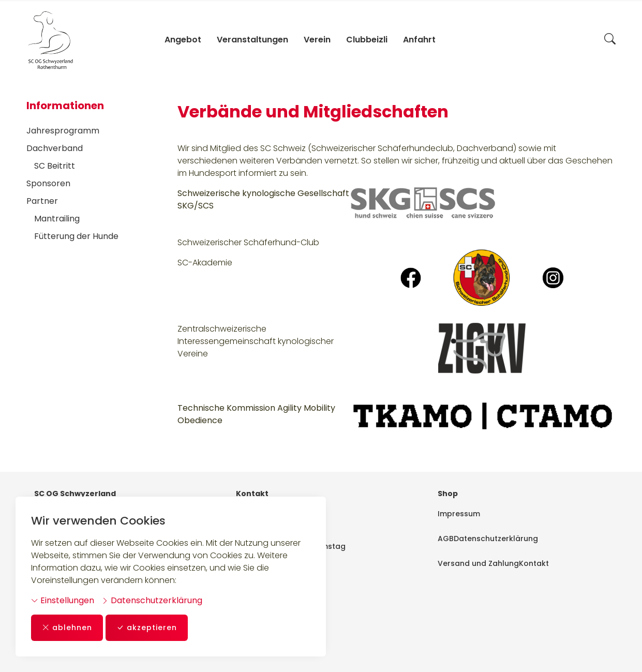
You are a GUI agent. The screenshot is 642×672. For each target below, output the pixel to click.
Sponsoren (48, 183)
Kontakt (534, 563)
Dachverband (55, 148)
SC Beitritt (55, 166)
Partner (42, 201)
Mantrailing (57, 219)
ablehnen (67, 628)
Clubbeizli (367, 40)
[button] (610, 40)
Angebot (183, 40)
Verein (317, 40)
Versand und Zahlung (478, 563)
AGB (446, 539)
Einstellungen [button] (63, 600)
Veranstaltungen (252, 40)
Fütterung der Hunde (76, 236)
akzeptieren (147, 628)
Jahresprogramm (63, 131)
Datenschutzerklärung (152, 600)
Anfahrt (419, 40)
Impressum (459, 514)
